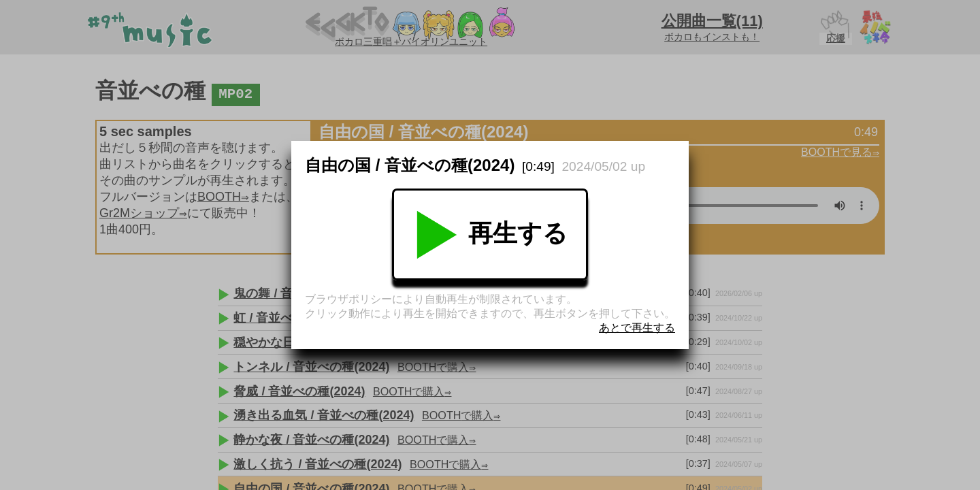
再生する (490, 235)
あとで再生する (637, 328)
